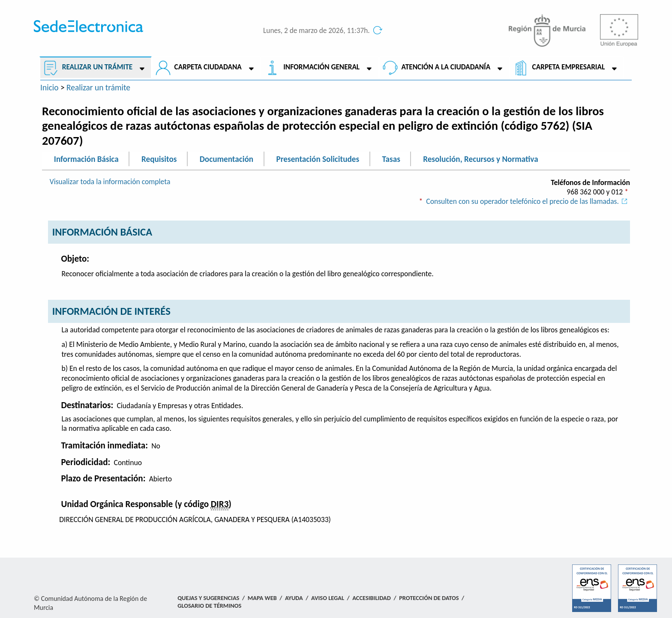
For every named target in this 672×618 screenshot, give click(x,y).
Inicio (49, 87)
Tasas (391, 159)
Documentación (226, 159)
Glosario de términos (209, 606)
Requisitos (159, 159)
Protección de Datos (429, 598)
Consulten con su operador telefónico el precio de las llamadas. (528, 201)
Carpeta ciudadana (208, 67)
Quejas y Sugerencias (208, 598)
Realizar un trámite (97, 67)
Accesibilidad (372, 598)
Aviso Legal (328, 598)
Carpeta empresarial (569, 67)
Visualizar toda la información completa (110, 182)
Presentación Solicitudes (318, 159)
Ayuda (294, 598)
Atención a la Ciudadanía (446, 67)
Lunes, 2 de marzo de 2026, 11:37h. (316, 31)
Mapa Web (262, 598)
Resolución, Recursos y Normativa (480, 159)
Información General (321, 67)
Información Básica (86, 159)
